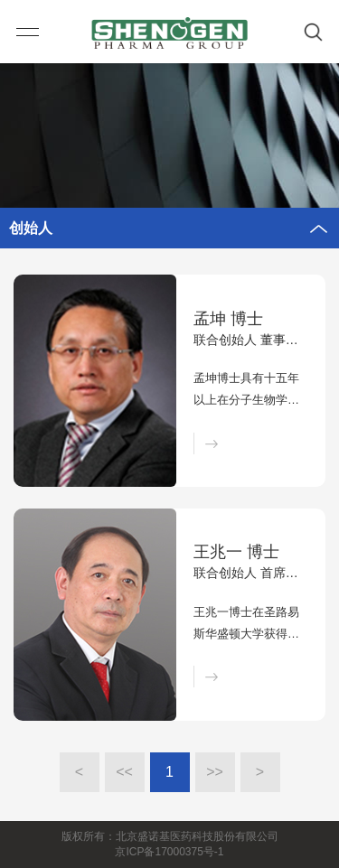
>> (215, 772)
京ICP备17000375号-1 (169, 852)
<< (124, 772)
